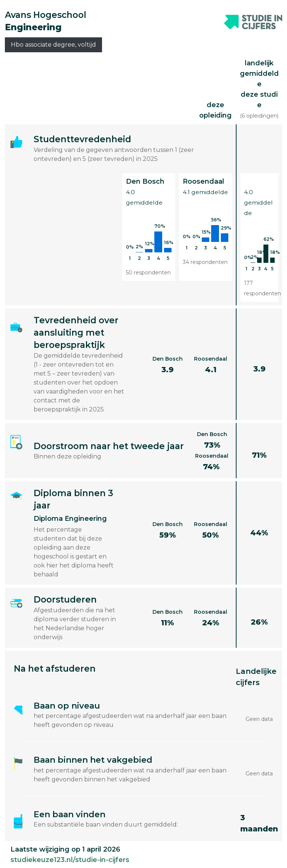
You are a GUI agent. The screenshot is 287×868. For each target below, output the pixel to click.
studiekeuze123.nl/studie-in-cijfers (70, 860)
